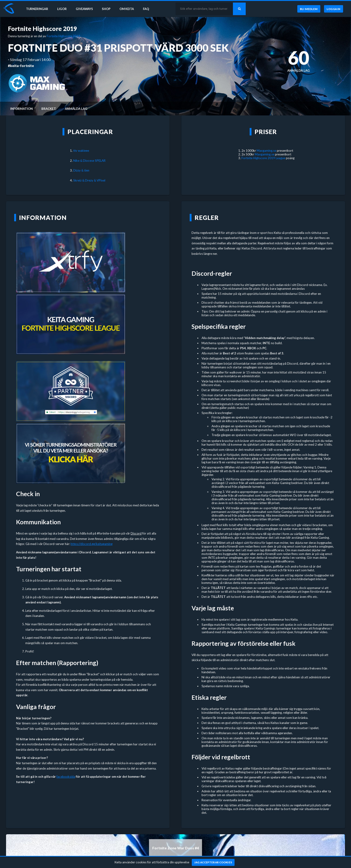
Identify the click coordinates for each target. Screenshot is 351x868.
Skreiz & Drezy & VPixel (89, 180)
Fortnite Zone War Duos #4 (176, 848)
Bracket (49, 109)
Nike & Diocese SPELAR (89, 161)
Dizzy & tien (81, 170)
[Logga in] (334, 9)
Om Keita (129, 9)
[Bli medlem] (309, 9)
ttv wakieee (81, 151)
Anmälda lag (76, 109)
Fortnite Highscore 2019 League (263, 158)
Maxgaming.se (266, 151)
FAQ (149, 9)
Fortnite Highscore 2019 (42, 29)
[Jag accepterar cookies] (213, 862)
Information (22, 109)
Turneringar (38, 9)
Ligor (63, 9)
